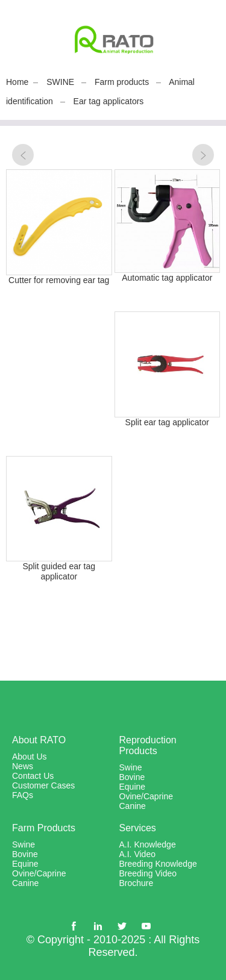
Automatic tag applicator (167, 278)
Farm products (122, 82)
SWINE (60, 82)
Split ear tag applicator (167, 422)
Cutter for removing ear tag (59, 280)
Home (17, 82)
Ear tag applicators (109, 101)
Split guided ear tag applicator (59, 571)
